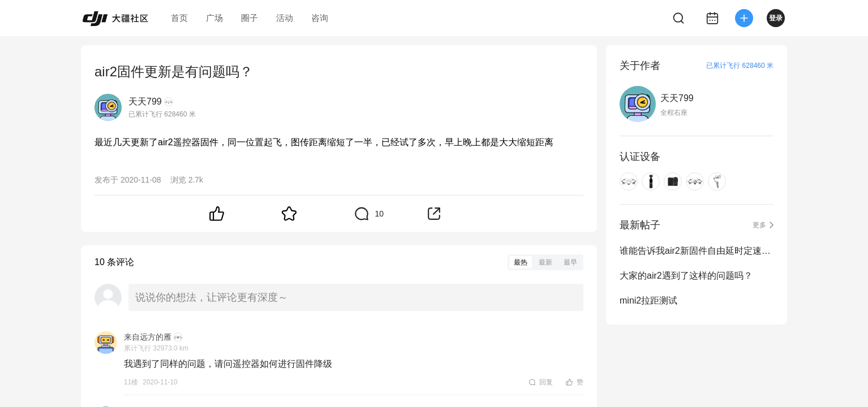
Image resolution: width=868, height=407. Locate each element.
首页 (179, 18)
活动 (285, 18)
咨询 (320, 18)
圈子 (250, 18)
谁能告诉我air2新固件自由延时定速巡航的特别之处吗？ (697, 251)
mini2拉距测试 (648, 300)
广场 (214, 18)
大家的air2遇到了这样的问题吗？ (686, 276)
